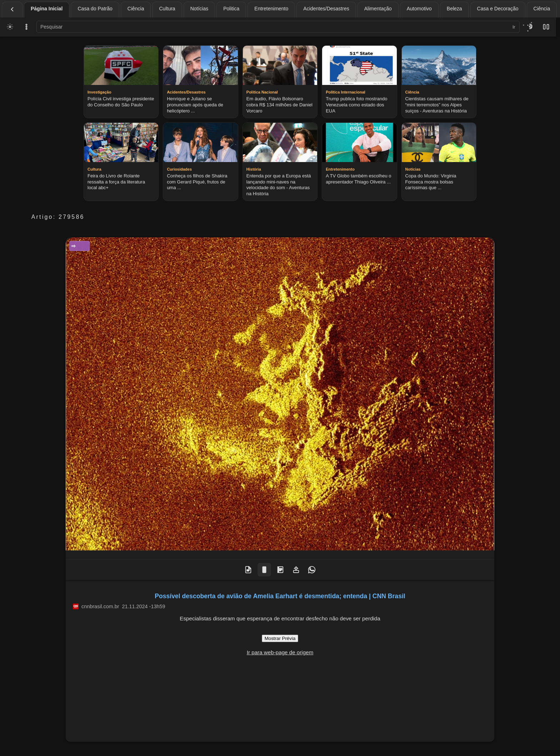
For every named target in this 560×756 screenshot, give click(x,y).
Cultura (167, 9)
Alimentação (378, 9)
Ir (514, 27)
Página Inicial (47, 9)
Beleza (454, 9)
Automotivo (419, 9)
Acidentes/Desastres (326, 9)
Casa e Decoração (498, 9)
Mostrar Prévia (280, 638)
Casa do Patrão (95, 9)
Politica (231, 9)
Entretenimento (271, 9)
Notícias (199, 9)
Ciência (136, 9)
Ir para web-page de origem (280, 652)
